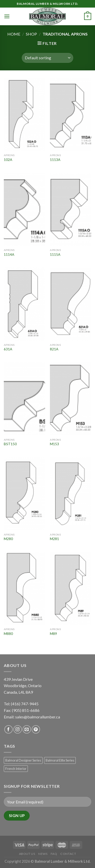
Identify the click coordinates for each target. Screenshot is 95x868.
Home (14, 34)
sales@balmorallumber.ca (38, 717)
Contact (68, 854)
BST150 (10, 444)
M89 (53, 634)
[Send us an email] (27, 729)
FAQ (54, 854)
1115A (55, 255)
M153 (54, 444)
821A (54, 349)
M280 (8, 539)
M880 (8, 634)
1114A (9, 255)
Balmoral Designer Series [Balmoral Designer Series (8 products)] (23, 760)
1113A (55, 160)
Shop (31, 34)
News (43, 854)
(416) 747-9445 (25, 704)
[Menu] (7, 16)
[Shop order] (48, 58)
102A (8, 160)
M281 (54, 539)
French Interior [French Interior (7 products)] (16, 769)
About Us (27, 854)
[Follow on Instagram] (18, 729)
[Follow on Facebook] (8, 729)
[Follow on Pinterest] (36, 729)
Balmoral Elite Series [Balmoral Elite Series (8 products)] (60, 760)
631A (8, 349)
